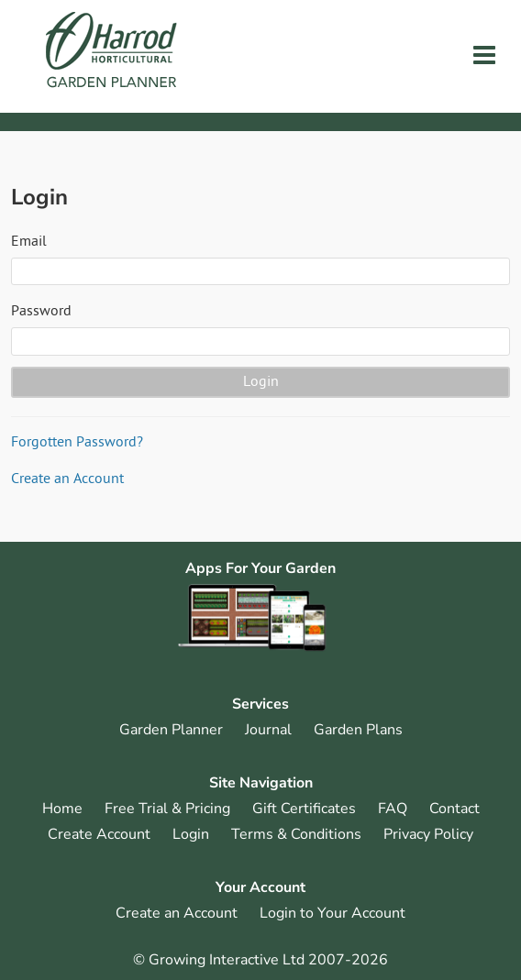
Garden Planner (171, 730)
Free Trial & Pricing (167, 809)
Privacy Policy (428, 834)
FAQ (393, 809)
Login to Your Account (333, 913)
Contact (454, 809)
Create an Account (67, 479)
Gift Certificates (304, 809)
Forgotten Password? (77, 443)
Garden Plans (358, 730)
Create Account (99, 834)
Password (41, 312)
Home (62, 809)
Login (191, 834)
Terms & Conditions (296, 834)
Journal (268, 730)
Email (29, 242)
